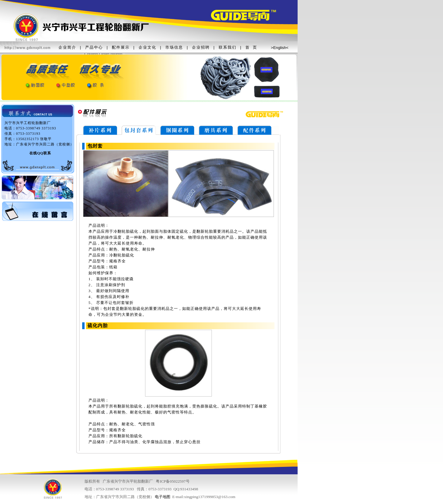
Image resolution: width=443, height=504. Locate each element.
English (280, 48)
